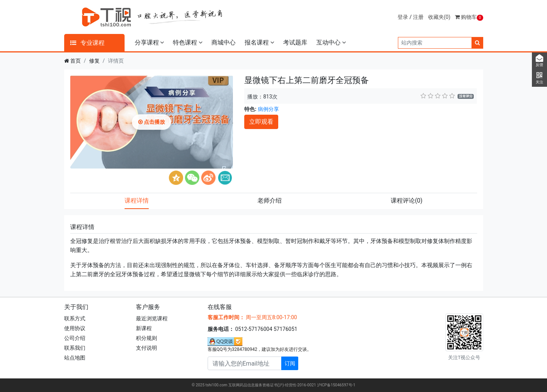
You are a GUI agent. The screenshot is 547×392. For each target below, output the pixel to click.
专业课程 (88, 43)
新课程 (144, 328)
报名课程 (259, 42)
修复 (94, 61)
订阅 (290, 363)
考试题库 (295, 42)
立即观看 (261, 122)
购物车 (469, 17)
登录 (403, 17)
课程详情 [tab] (137, 201)
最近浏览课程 (152, 318)
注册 (418, 17)
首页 (76, 61)
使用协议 (75, 328)
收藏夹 (439, 17)
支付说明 (146, 348)
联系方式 (75, 318)
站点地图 (75, 358)
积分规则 (146, 338)
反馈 (539, 61)
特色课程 (188, 42)
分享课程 (149, 42)
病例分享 (268, 109)
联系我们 (75, 348)
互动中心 (331, 42)
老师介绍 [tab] (270, 201)
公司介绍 (75, 338)
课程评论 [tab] (407, 201)
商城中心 (223, 42)
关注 (539, 78)
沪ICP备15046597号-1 (336, 385)
